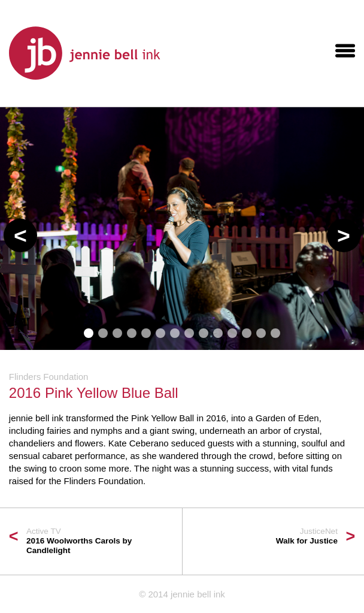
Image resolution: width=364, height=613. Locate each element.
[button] (20, 235)
